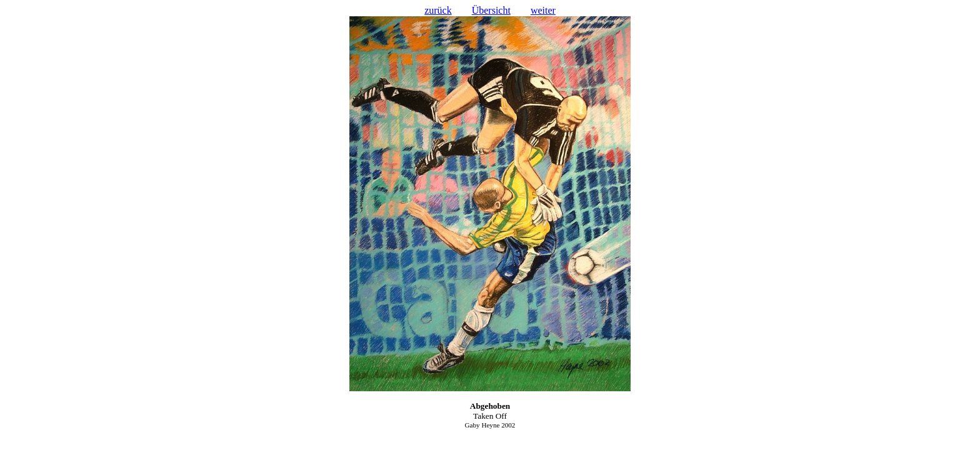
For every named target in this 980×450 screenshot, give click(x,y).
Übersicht (491, 10)
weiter (543, 10)
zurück (438, 10)
